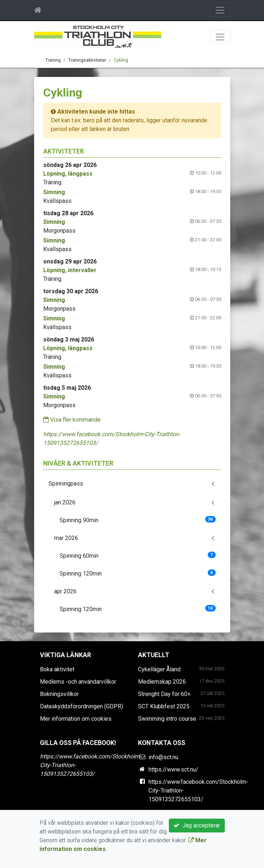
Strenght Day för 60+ (164, 694)
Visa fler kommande (72, 420)
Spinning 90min (138, 520)
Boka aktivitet (57, 669)
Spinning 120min (138, 573)
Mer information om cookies (76, 719)
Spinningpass (66, 484)
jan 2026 (65, 502)
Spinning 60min (138, 555)
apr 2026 (65, 591)
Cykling (121, 60)
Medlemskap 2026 (162, 682)
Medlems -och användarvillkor (78, 682)
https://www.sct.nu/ (173, 769)
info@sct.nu (163, 757)
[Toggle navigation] (220, 10)
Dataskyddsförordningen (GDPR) (82, 706)
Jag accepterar (197, 825)
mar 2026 (66, 538)
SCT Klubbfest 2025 (164, 706)
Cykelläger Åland (159, 669)
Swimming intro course (167, 719)
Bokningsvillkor (59, 694)
